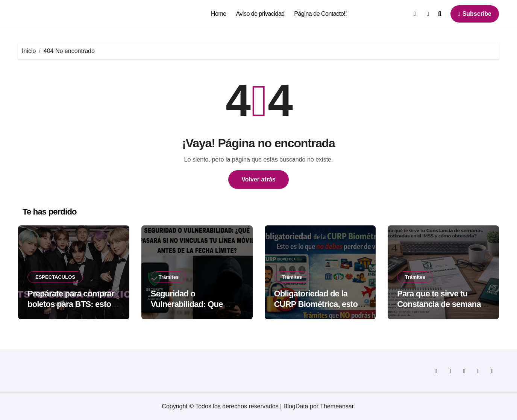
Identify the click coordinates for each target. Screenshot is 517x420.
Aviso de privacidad (260, 14)
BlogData (296, 406)
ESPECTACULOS (55, 277)
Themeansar (337, 406)
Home (219, 14)
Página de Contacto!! (320, 14)
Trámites (169, 277)
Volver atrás (258, 179)
